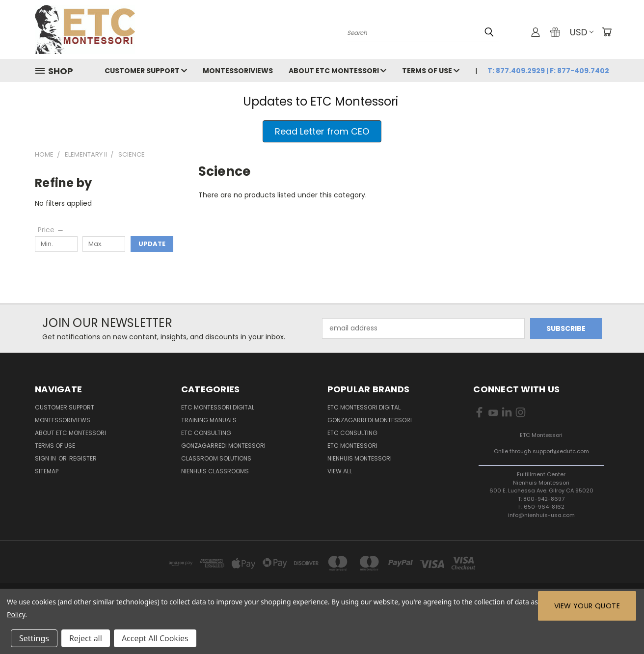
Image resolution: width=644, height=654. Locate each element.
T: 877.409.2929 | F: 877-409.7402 (548, 71)
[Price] (51, 230)
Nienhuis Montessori (360, 458)
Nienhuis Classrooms (215, 471)
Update (152, 244)
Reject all (86, 638)
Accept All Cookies (155, 638)
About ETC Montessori (337, 71)
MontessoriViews (238, 71)
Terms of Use (431, 71)
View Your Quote (587, 606)
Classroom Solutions (216, 458)
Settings (34, 638)
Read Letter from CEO (322, 131)
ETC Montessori (352, 446)
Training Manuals (209, 420)
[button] (322, 131)
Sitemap (47, 471)
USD (582, 32)
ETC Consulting (206, 433)
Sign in (46, 458)
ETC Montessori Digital (218, 407)
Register (83, 458)
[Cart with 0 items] (607, 32)
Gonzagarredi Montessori (223, 446)
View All (340, 471)
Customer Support (146, 71)
